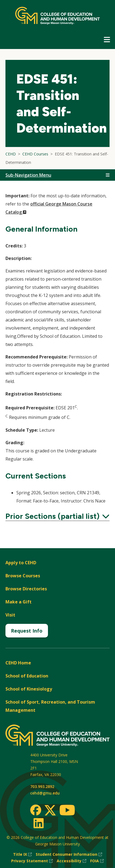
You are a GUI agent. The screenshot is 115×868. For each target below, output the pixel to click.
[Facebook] (36, 810)
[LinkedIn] (38, 823)
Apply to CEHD (21, 563)
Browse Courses (23, 576)
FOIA (97, 861)
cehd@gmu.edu (45, 793)
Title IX (22, 854)
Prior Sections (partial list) (57, 516)
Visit (10, 615)
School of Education (27, 676)
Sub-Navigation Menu (28, 175)
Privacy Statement (32, 861)
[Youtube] (67, 811)
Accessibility (72, 861)
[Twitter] (50, 811)
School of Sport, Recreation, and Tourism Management (50, 706)
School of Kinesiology (29, 689)
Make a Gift (19, 602)
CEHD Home (18, 663)
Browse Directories (26, 589)
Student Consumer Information (69, 854)
